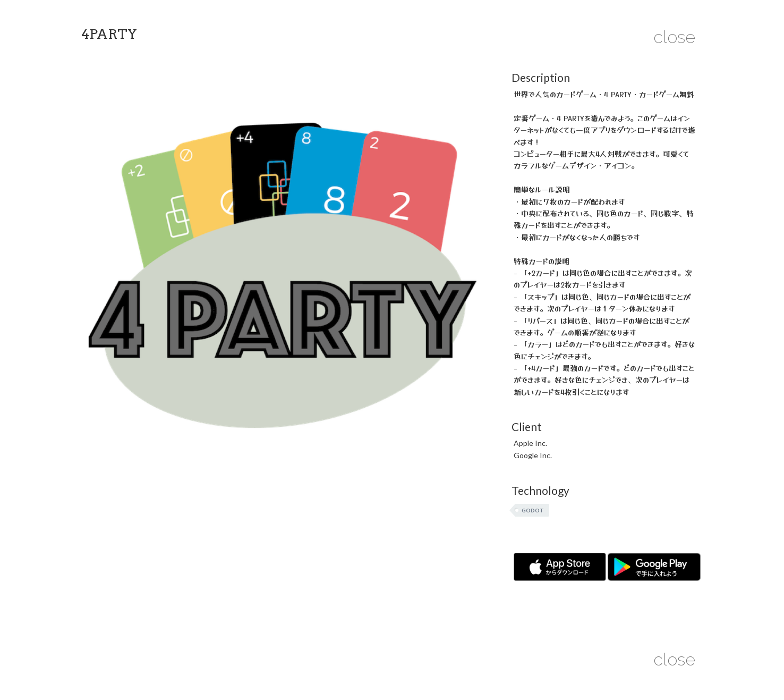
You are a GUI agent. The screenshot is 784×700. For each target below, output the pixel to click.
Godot (533, 510)
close (674, 37)
